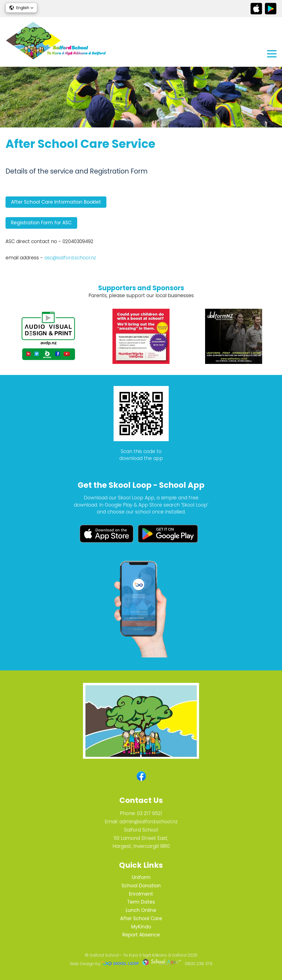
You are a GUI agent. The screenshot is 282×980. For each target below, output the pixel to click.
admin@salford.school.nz (148, 822)
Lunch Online (141, 910)
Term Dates (141, 902)
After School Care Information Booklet (56, 202)
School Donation (141, 886)
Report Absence (141, 935)
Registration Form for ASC (41, 223)
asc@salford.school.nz (70, 258)
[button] (21, 8)
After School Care (141, 918)
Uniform (141, 877)
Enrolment (141, 894)
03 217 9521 (150, 813)
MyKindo (141, 927)
